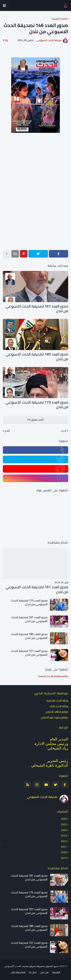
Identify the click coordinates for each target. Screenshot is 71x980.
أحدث (64, 431)
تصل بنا (33, 972)
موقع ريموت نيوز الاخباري (54, 717)
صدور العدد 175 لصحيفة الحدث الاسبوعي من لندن (29, 602)
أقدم (7, 431)
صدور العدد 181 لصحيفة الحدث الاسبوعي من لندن (37, 309)
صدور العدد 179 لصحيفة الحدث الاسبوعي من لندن (37, 405)
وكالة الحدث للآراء (59, 706)
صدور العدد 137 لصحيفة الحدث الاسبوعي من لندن (29, 653)
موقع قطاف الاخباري (57, 712)
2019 (35, 858)
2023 (35, 835)
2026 (35, 819)
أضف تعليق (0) (35, 420)
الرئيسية (56, 972)
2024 (35, 830)
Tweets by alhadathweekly (53, 676)
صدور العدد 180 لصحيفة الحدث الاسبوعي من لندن (37, 357)
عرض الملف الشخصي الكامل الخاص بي (37, 801)
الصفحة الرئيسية (60, 19)
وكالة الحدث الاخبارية (57, 701)
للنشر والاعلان (18, 972)
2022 (35, 841)
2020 (35, 852)
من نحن (44, 972)
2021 (35, 847)
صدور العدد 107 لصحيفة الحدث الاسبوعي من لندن (29, 619)
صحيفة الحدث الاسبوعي (42, 797)
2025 (35, 824)
